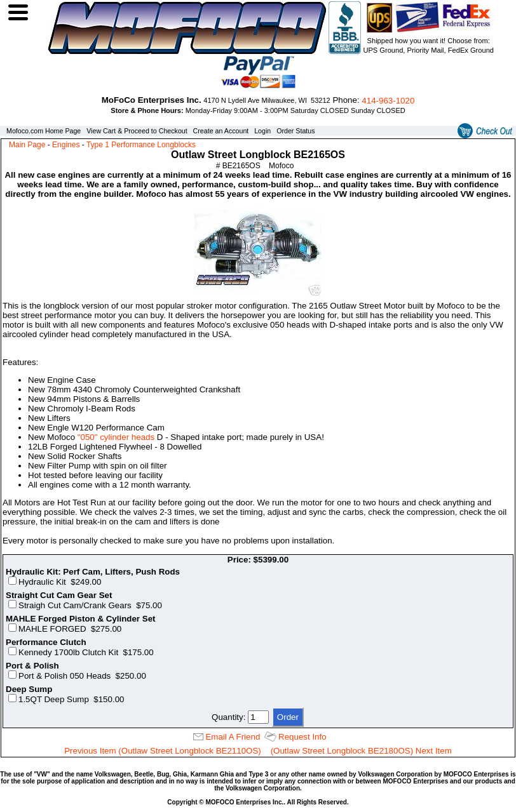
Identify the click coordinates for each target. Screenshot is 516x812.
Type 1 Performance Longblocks (141, 145)
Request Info (302, 737)
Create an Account (221, 131)
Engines (66, 145)
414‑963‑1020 (388, 101)
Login (262, 131)
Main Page (27, 145)
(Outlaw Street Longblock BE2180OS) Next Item (361, 751)
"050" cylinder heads (116, 437)
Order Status (295, 131)
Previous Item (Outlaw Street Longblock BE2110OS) (163, 751)
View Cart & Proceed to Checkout (137, 131)
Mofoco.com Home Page (44, 131)
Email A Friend (233, 737)
